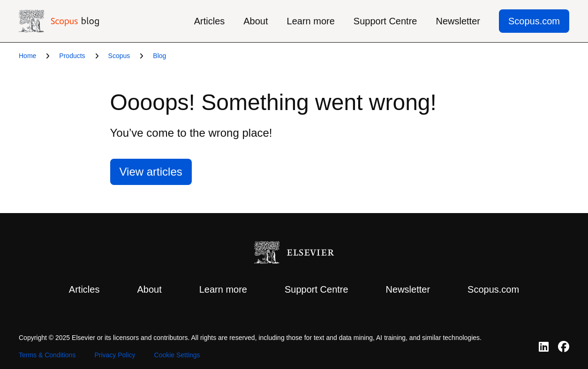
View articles (151, 172)
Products (72, 56)
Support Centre (385, 21)
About (256, 21)
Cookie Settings (177, 355)
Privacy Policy (115, 355)
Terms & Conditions (47, 355)
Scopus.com (534, 21)
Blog (159, 56)
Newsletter (458, 21)
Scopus (119, 56)
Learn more (311, 21)
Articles (210, 21)
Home (27, 56)
